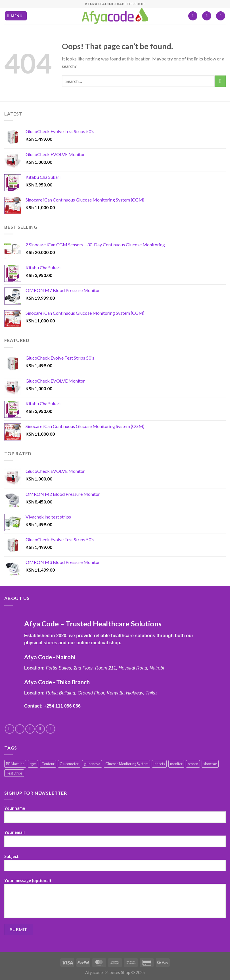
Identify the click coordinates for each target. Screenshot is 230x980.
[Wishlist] (193, 16)
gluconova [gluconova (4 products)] (92, 764)
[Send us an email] (40, 729)
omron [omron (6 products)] (193, 764)
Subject (115, 865)
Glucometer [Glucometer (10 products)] (69, 764)
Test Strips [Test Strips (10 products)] (14, 773)
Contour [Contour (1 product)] (48, 764)
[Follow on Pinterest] (50, 729)
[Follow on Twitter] (30, 729)
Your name (115, 817)
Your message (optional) (115, 900)
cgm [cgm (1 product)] (33, 764)
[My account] (207, 16)
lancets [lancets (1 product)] (159, 764)
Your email (115, 841)
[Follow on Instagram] (20, 729)
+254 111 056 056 (62, 706)
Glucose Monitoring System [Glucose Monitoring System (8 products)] (127, 764)
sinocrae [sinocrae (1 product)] (210, 764)
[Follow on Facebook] (10, 729)
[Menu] (16, 16)
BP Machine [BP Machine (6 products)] (15, 764)
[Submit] (220, 81)
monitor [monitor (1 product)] (176, 764)
